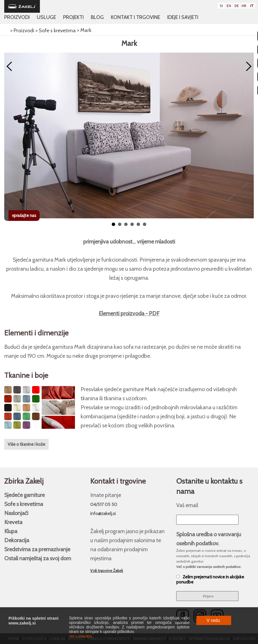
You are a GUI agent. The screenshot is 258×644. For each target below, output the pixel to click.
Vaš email (187, 505)
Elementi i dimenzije (36, 333)
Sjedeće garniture (24, 495)
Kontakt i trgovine (136, 17)
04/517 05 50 (104, 504)
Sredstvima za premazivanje (37, 549)
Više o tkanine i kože (26, 444)
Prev (9, 66)
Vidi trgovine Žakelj (107, 570)
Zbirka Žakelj (24, 481)
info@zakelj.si (103, 513)
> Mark (84, 30)
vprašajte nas (24, 216)
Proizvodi (17, 17)
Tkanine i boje (26, 375)
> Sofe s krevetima (55, 31)
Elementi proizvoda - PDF (129, 313)
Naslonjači (16, 513)
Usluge (46, 17)
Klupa (11, 531)
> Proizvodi (22, 31)
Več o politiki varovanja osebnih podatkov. (209, 567)
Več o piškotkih (80, 636)
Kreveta (13, 522)
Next (249, 66)
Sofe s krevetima (24, 504)
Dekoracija (17, 540)
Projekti (73, 17)
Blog (97, 17)
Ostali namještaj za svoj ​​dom (38, 558)
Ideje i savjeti (183, 17)
